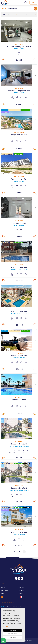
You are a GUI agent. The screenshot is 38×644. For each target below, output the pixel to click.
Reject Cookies (13, 637)
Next (36, 31)
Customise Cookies (13, 634)
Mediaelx (26, 642)
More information (8, 627)
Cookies (31, 640)
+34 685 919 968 (22, 607)
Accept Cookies (13, 630)
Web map (12, 642)
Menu (33, 3)
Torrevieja (28, 618)
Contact (21, 594)
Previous (2, 31)
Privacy (26, 640)
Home (3, 588)
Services (21, 591)
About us (22, 588)
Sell (3, 594)
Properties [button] (5, 591)
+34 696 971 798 (11, 607)
